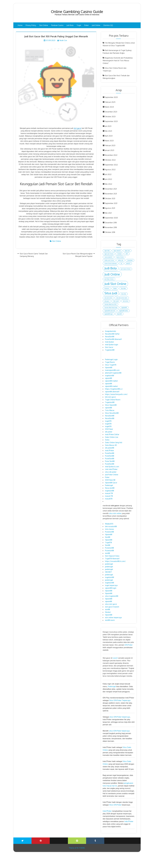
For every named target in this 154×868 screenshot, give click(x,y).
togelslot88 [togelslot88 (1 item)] (124, 308)
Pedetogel (109, 485)
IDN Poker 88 (110, 480)
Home (20, 25)
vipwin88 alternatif (112, 392)
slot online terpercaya (113, 617)
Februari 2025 (110, 102)
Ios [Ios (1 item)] (121, 263)
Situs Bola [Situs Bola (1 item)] (123, 288)
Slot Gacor (109, 347)
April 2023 (109, 136)
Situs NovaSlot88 (112, 413)
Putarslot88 (109, 532)
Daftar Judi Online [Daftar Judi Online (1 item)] (109, 260)
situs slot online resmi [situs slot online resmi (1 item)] (122, 298)
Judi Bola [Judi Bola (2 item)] (111, 268)
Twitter (22, 841)
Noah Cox (63, 41)
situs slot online (115, 513)
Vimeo (77, 841)
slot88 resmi (110, 620)
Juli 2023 (108, 126)
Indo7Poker (109, 450)
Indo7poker (109, 342)
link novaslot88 (111, 526)
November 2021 (111, 194)
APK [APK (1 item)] (127, 254)
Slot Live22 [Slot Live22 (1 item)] (116, 301)
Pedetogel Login (111, 359)
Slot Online (44, 25)
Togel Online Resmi (113, 400)
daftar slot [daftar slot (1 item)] (121, 260)
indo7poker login (112, 345)
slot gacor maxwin (112, 607)
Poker (86, 25)
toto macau (109, 529)
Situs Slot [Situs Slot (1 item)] (124, 294)
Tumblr (95, 841)
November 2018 (111, 227)
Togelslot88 (110, 350)
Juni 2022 (108, 179)
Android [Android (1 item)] (119, 254)
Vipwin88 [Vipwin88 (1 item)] (119, 314)
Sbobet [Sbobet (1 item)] (115, 288)
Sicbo (107, 440)
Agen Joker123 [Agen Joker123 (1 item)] (117, 251)
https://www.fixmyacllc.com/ (116, 394)
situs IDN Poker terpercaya (120, 717)
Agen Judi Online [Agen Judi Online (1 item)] (109, 254)
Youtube (59, 839)
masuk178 (109, 499)
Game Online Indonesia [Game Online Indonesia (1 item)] (111, 263)
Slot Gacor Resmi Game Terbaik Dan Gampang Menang (34, 255)
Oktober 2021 (110, 198)
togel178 (108, 421)
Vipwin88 (109, 367)
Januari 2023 (109, 150)
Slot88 (108, 537)
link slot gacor (110, 397)
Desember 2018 (111, 223)
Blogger (132, 839)
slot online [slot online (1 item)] (126, 301)
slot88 (107, 553)
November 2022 (111, 155)
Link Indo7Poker (111, 469)
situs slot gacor (111, 604)
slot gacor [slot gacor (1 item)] (107, 301)
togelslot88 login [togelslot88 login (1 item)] (109, 314)
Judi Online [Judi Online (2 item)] (112, 274)
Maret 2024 (109, 107)
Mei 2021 (108, 213)
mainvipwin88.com (112, 370)
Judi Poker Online (112, 475)
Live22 (115, 658)
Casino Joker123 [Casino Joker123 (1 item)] (108, 257)
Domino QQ (108, 25)
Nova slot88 (110, 488)
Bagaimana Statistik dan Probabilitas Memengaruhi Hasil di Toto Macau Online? (118, 61)
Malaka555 (109, 524)
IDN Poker (109, 429)
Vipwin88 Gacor (111, 483)
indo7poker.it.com (112, 467)
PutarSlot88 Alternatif (113, 339)
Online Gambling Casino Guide (77, 11)
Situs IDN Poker (115, 805)
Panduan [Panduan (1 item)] (107, 288)
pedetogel (109, 564)
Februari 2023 (110, 145)
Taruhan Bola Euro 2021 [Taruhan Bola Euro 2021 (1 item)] (110, 304)
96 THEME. (81, 848)
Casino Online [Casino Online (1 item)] (120, 257)
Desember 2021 (111, 189)
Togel (79, 25)
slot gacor (78, 129)
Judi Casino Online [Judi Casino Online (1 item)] (126, 269)
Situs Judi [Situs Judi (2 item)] (111, 293)
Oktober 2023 (110, 117)
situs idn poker (111, 472)
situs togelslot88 (112, 596)
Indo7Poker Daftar (112, 434)
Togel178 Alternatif (112, 559)
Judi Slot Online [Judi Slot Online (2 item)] (115, 284)
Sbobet (108, 612)
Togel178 (108, 542)
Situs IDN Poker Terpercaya (120, 700)
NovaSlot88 (110, 337)
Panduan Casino (57, 25)
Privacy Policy (31, 25)
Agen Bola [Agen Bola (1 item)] (107, 251)
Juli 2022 (108, 174)
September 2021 (111, 203)
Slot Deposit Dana (112, 556)
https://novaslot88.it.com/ (115, 561)
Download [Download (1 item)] (130, 260)
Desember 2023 (111, 112)
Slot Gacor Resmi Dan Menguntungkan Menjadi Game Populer (78, 255)
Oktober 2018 (110, 232)
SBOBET (108, 572)
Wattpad (113, 839)
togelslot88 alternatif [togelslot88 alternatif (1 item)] (110, 311)
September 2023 (111, 121)
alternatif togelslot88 (113, 373)
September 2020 (111, 218)
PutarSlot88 (110, 453)
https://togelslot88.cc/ (114, 389)
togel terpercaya (111, 585)
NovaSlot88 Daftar (112, 334)
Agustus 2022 (110, 170)
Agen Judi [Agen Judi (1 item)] (127, 251)
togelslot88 (110, 376)
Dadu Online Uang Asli (114, 442)
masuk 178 (109, 493)
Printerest (41, 841)
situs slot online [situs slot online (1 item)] (108, 298)
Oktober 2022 (110, 160)
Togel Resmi (110, 362)
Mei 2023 (108, 131)
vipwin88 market (111, 381)
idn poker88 (110, 448)
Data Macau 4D (111, 445)
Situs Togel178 (111, 365)
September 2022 (111, 165)
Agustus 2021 (110, 208)
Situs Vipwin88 (111, 405)
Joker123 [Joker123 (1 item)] (128, 263)
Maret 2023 (109, 141)
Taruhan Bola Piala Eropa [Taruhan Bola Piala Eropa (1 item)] (111, 308)
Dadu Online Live (112, 437)
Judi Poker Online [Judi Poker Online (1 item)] (109, 279)
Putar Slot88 (110, 461)
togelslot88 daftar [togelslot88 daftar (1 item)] (124, 311)
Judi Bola (70, 25)
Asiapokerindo (111, 331)
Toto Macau (110, 410)
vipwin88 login (111, 588)
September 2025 (111, 97)
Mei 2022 (108, 184)
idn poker (109, 432)
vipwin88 (108, 378)
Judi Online (96, 25)
